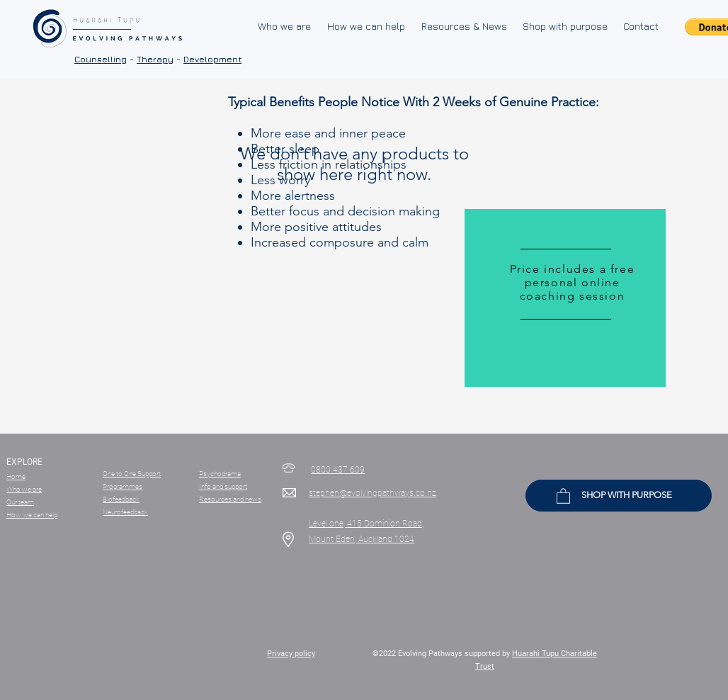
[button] (563, 496)
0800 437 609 (338, 470)
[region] (565, 299)
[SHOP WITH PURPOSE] (619, 496)
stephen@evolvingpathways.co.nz (372, 493)
